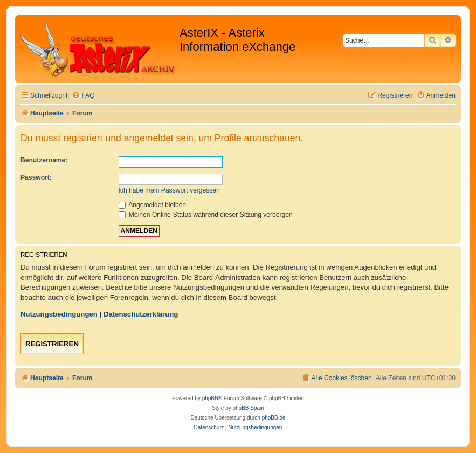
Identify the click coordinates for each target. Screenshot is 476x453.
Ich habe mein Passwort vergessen (169, 190)
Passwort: (36, 177)
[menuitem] (83, 96)
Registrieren (52, 344)
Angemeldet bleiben (153, 205)
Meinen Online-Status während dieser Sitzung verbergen (206, 215)
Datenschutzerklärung (141, 314)
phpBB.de (274, 418)
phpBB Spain (248, 408)
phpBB (210, 398)
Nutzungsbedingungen (59, 314)
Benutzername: (44, 160)
